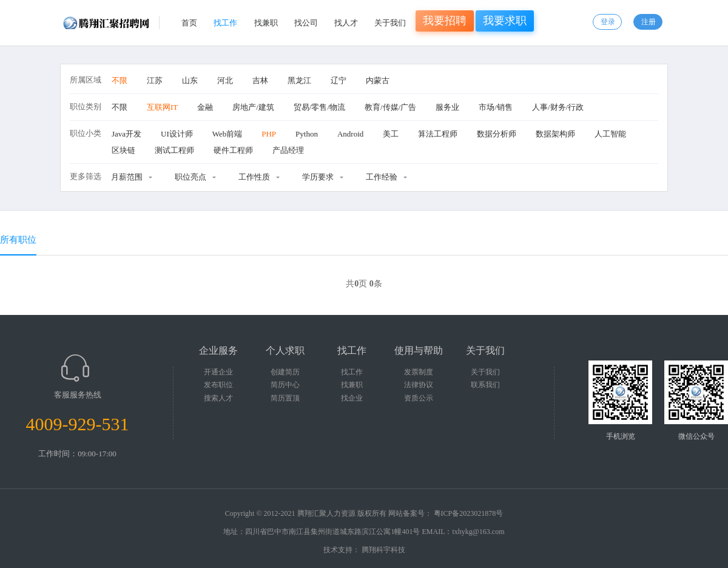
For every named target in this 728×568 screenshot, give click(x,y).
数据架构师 (555, 134)
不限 (120, 80)
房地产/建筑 (253, 107)
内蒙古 (378, 80)
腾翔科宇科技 (383, 550)
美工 (391, 134)
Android (350, 134)
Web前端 (227, 134)
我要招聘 (445, 21)
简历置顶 (285, 398)
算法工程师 (438, 134)
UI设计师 (177, 134)
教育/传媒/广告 (390, 107)
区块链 (123, 150)
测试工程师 (174, 150)
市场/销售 (496, 107)
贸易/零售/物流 (319, 107)
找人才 (346, 23)
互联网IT (162, 107)
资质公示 (419, 398)
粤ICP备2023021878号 (469, 513)
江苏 (155, 80)
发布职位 (218, 385)
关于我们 (390, 23)
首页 (189, 23)
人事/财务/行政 (558, 107)
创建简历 (285, 372)
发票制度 (419, 372)
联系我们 (485, 385)
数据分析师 (497, 134)
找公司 (306, 23)
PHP (269, 134)
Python (307, 134)
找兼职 (266, 23)
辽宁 (339, 80)
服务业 (447, 107)
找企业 (352, 398)
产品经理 (288, 150)
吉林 (260, 80)
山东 (190, 80)
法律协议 (419, 385)
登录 (608, 22)
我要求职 (505, 21)
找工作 (225, 23)
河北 (225, 80)
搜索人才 (218, 398)
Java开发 (126, 134)
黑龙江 (299, 80)
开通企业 (218, 372)
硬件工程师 (233, 150)
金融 (205, 107)
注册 (649, 22)
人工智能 (610, 134)
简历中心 (285, 385)
